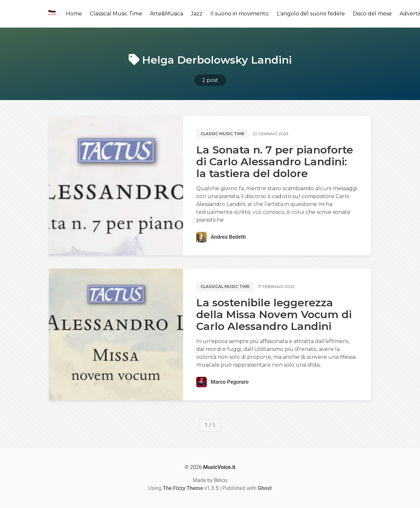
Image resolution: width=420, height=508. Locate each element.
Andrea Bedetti (228, 237)
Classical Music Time (116, 14)
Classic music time (222, 134)
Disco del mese (372, 14)
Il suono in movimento (240, 14)
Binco (220, 480)
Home (74, 14)
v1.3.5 (191, 488)
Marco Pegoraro (230, 382)
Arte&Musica (167, 14)
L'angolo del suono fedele (311, 14)
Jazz (197, 14)
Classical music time (225, 286)
